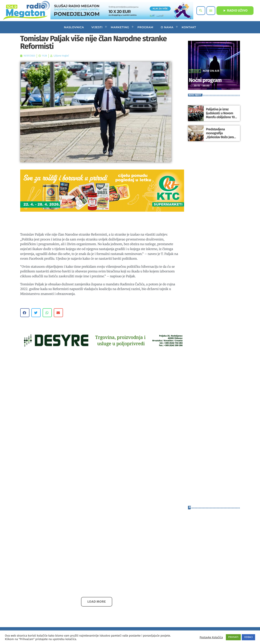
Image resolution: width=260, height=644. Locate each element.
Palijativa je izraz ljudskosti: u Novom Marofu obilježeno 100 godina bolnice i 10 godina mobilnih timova (222, 117)
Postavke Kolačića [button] (211, 637)
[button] (25, 313)
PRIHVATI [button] (233, 637)
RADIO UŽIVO (235, 11)
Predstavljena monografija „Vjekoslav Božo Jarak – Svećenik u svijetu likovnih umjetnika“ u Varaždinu (221, 137)
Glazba (195, 71)
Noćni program (210, 80)
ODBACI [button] (248, 637)
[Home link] (26, 11)
